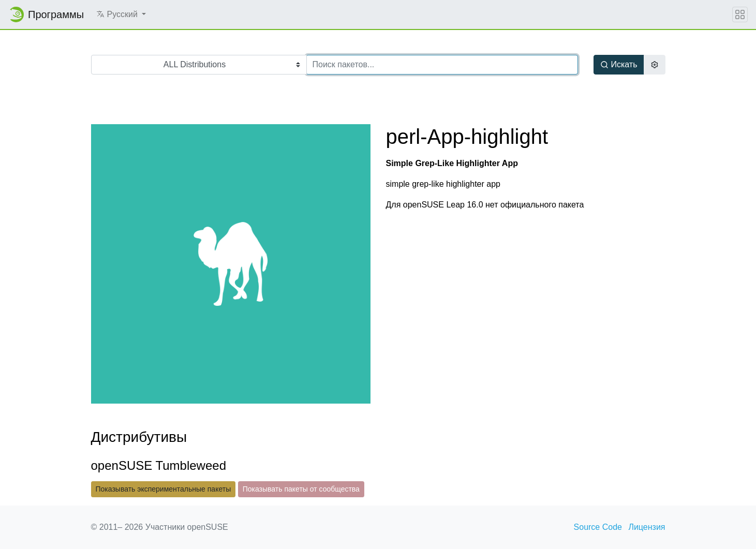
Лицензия (647, 527)
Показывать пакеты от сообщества (301, 489)
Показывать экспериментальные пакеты (164, 489)
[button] (121, 14)
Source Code (598, 527)
